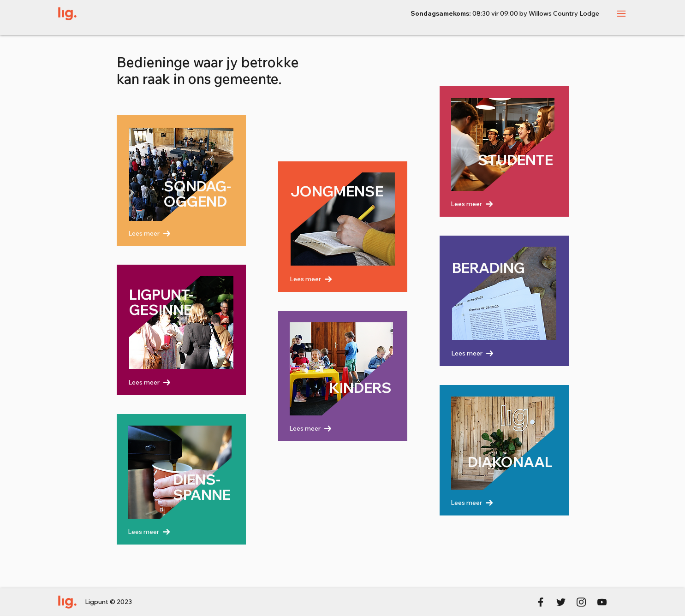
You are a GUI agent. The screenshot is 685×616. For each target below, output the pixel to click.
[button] (621, 14)
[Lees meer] (173, 233)
